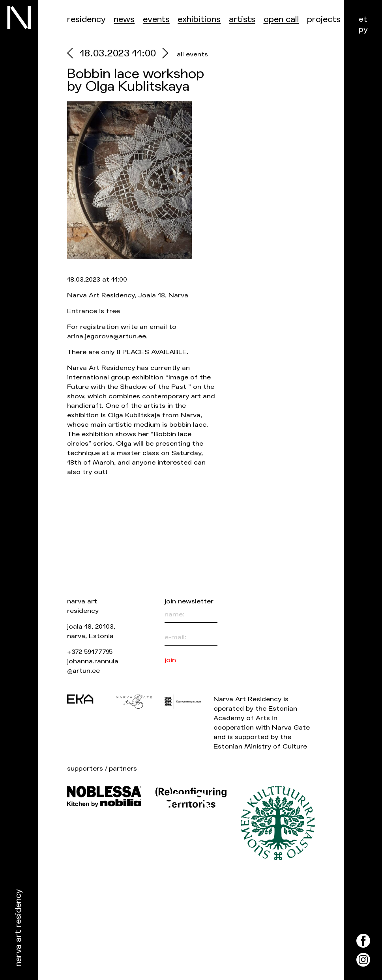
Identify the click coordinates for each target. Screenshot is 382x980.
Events (156, 20)
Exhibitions (199, 20)
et (363, 19)
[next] (163, 54)
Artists (242, 20)
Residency (86, 20)
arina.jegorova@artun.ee (107, 336)
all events (192, 54)
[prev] (73, 54)
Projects (324, 20)
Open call (281, 20)
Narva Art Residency (18, 928)
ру (363, 29)
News (124, 20)
